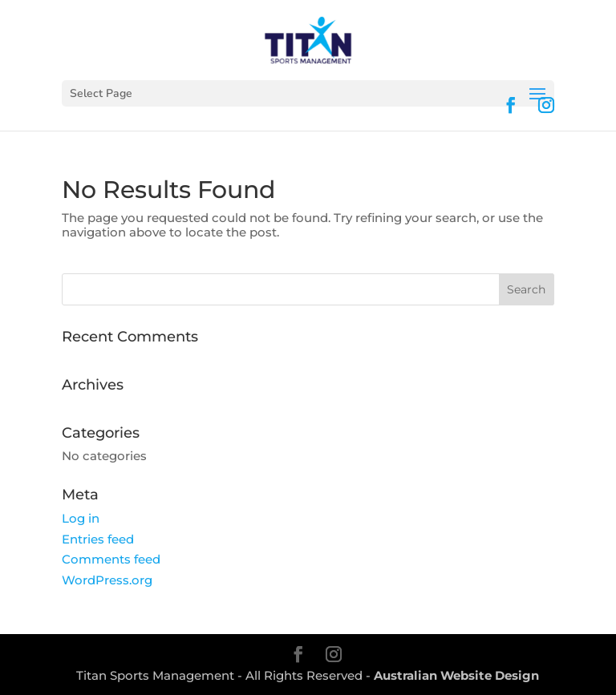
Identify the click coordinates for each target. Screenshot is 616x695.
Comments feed (111, 559)
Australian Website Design (456, 675)
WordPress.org (107, 580)
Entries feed (98, 539)
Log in (81, 518)
